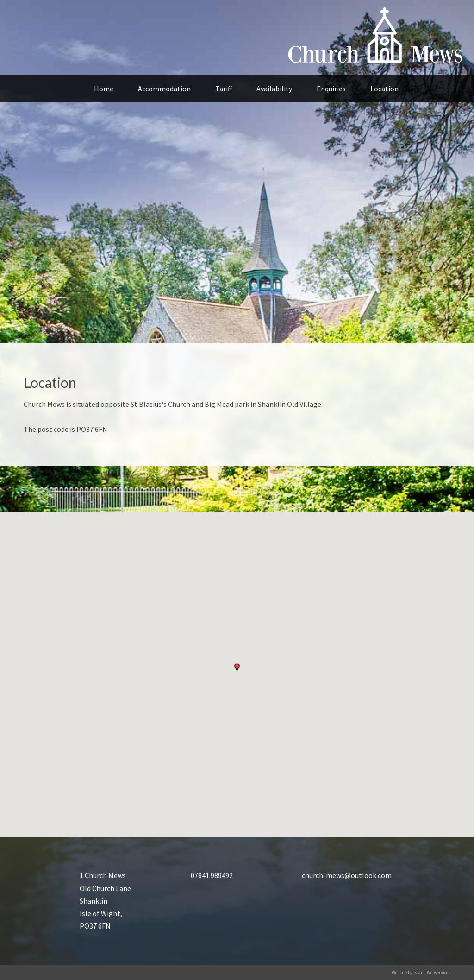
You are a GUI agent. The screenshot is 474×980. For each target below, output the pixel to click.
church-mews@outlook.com (347, 875)
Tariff (224, 89)
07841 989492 (212, 875)
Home (104, 89)
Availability (274, 89)
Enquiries (331, 89)
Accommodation (164, 89)
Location (384, 89)
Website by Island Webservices (421, 972)
